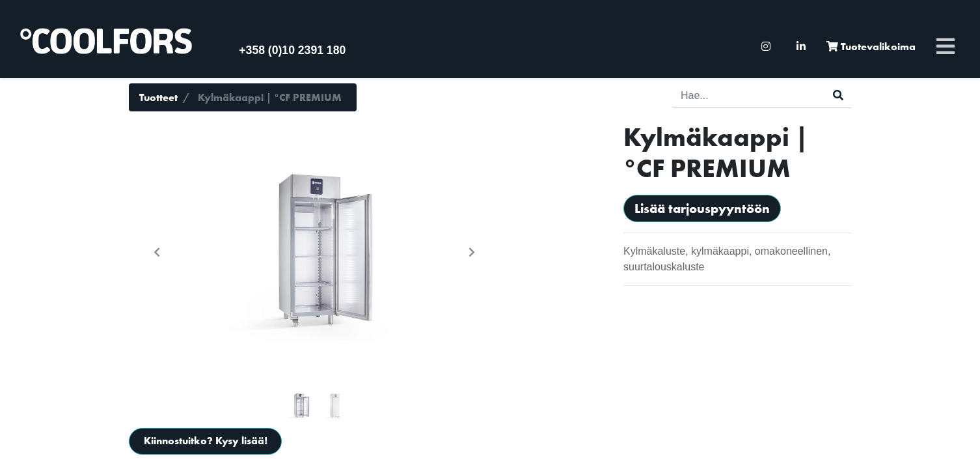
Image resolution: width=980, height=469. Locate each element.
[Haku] (838, 96)
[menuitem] (766, 47)
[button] (157, 252)
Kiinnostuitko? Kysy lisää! (206, 441)
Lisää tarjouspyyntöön (702, 208)
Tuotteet (158, 97)
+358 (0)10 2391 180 (292, 50)
